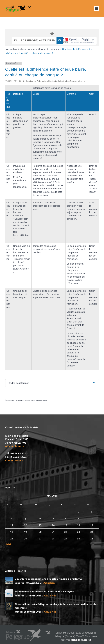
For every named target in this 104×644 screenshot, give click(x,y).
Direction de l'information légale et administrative (27, 400)
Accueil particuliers (16, 49)
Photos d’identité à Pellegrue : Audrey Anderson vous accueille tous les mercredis (56, 606)
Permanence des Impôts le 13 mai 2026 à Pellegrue (44, 591)
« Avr (8, 544)
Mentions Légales (81, 640)
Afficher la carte (15, 446)
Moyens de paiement (49, 49)
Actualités (49, 583)
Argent (32, 49)
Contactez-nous (14, 460)
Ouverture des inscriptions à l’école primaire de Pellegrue (49, 579)
